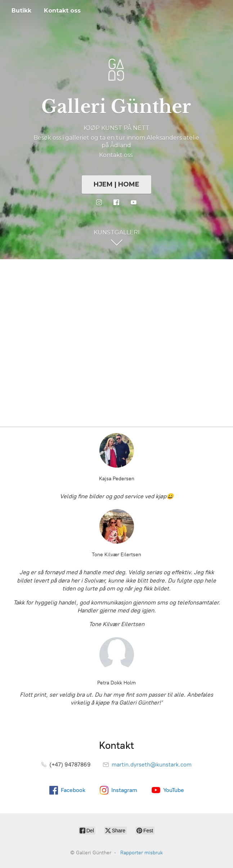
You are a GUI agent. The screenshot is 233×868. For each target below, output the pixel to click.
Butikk (21, 11)
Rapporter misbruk (142, 853)
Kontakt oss (62, 11)
